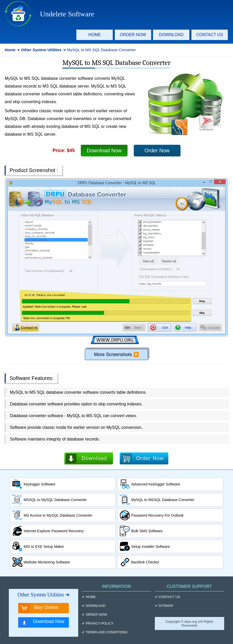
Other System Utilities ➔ (44, 595)
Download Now (104, 150)
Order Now (157, 150)
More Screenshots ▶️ (116, 354)
